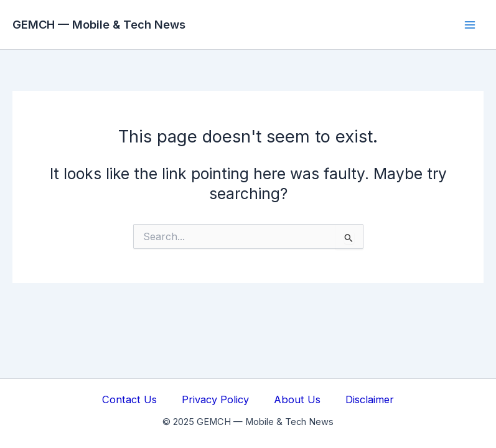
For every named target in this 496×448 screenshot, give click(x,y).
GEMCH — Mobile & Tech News (99, 24)
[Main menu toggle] (470, 25)
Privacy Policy (215, 399)
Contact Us (129, 399)
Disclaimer (370, 399)
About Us (297, 399)
